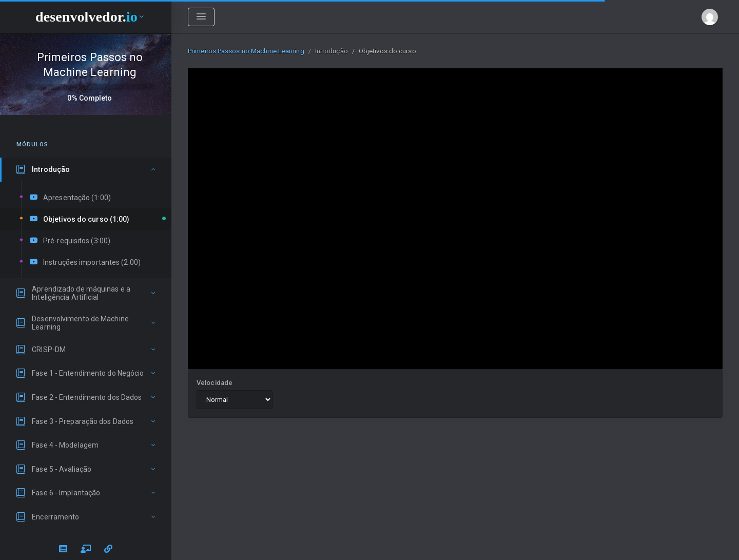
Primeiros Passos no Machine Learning (246, 51)
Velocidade (215, 383)
